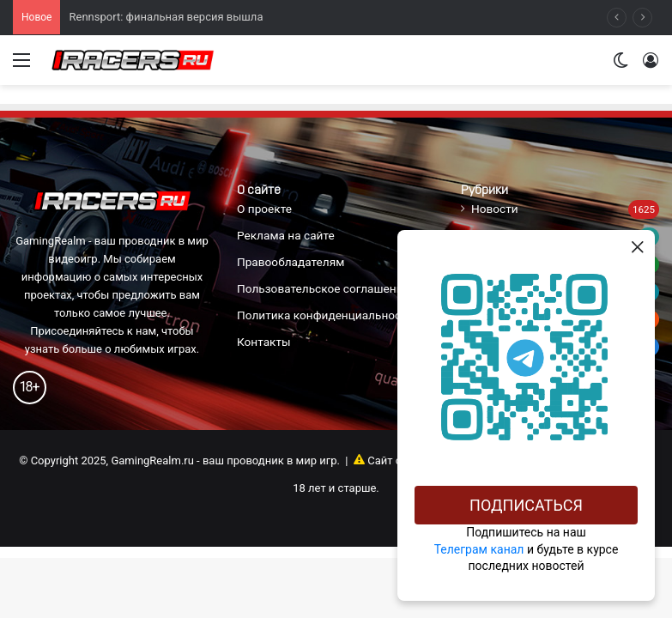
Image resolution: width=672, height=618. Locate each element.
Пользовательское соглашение (323, 288)
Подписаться (526, 505)
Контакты (264, 342)
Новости (495, 209)
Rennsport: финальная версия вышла (166, 17)
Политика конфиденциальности (325, 315)
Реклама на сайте (286, 235)
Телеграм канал (479, 549)
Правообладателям (291, 262)
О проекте (264, 209)
